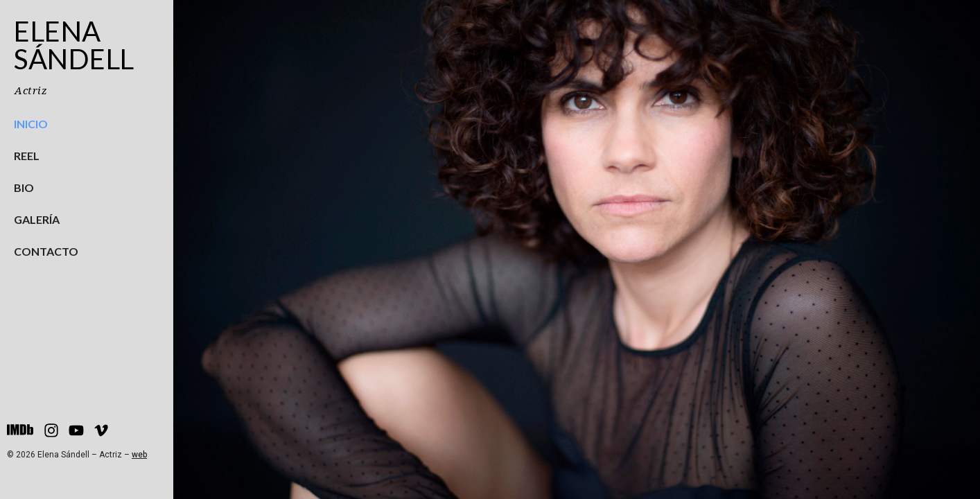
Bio (24, 187)
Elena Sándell (74, 45)
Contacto (46, 251)
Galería (37, 219)
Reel (27, 156)
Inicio (31, 124)
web (139, 455)
